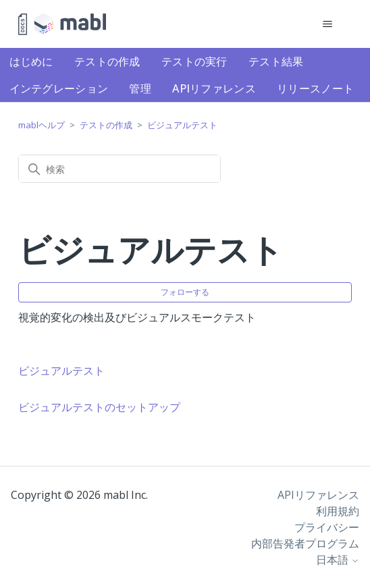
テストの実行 (194, 61)
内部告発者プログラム (305, 543)
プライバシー (327, 527)
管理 (140, 88)
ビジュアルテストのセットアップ (99, 407)
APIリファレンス (214, 88)
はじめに (31, 61)
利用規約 (338, 511)
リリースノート (315, 88)
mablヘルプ (42, 125)
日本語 (338, 560)
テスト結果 (276, 61)
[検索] (120, 169)
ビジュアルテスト (182, 125)
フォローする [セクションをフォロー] (185, 292)
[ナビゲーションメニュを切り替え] (328, 24)
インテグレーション (59, 88)
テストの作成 (107, 61)
